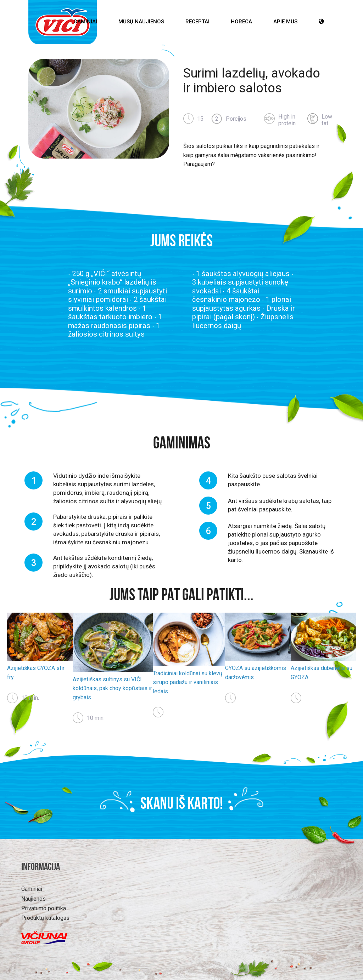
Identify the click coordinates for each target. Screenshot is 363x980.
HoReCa (241, 22)
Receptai (197, 22)
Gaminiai (85, 22)
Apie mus (285, 22)
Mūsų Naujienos (141, 22)
